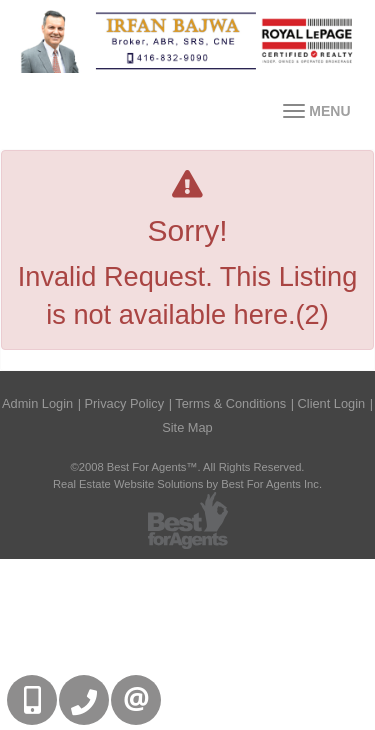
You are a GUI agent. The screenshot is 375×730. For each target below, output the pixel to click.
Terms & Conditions (230, 403)
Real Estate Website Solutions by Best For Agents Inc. (187, 484)
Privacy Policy (125, 403)
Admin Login (37, 403)
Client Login (332, 403)
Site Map (187, 427)
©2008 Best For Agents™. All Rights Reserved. (188, 467)
